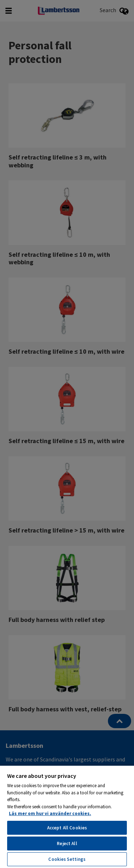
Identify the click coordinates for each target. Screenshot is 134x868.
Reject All (67, 844)
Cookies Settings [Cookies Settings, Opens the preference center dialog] (67, 859)
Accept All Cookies (67, 828)
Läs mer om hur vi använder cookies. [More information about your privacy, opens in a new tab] (50, 813)
